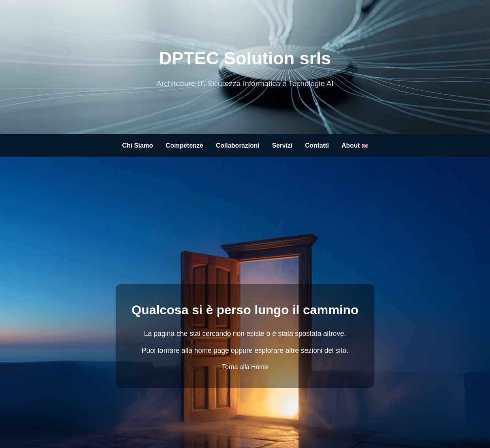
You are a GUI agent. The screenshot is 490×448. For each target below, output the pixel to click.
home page (212, 351)
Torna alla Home (245, 367)
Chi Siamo (137, 145)
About (355, 145)
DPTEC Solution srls (245, 58)
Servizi (282, 145)
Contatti (317, 145)
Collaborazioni (238, 145)
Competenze (185, 145)
